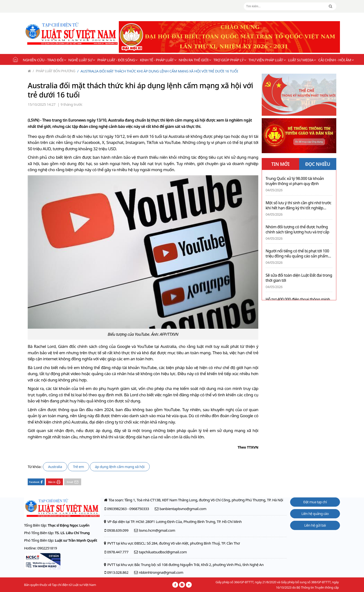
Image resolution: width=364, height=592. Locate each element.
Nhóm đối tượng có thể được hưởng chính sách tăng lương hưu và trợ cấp (297, 230)
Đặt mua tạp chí (315, 502)
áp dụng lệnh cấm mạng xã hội (120, 467)
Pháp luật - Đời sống (117, 60)
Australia (55, 467)
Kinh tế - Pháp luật (158, 60)
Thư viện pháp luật (267, 60)
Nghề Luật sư (82, 60)
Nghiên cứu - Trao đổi (44, 60)
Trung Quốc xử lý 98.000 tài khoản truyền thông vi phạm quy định (295, 181)
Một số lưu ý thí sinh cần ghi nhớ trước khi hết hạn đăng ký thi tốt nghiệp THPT (298, 205)
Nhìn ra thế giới (195, 60)
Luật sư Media (302, 60)
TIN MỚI (280, 164)
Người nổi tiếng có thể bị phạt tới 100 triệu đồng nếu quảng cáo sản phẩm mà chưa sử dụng (297, 254)
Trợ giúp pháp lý (230, 60)
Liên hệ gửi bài (315, 525)
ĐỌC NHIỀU (318, 164)
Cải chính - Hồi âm (336, 60)
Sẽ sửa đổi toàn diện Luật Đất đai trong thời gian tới (299, 278)
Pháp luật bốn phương (54, 71)
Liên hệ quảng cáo (315, 514)
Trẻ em (78, 467)
